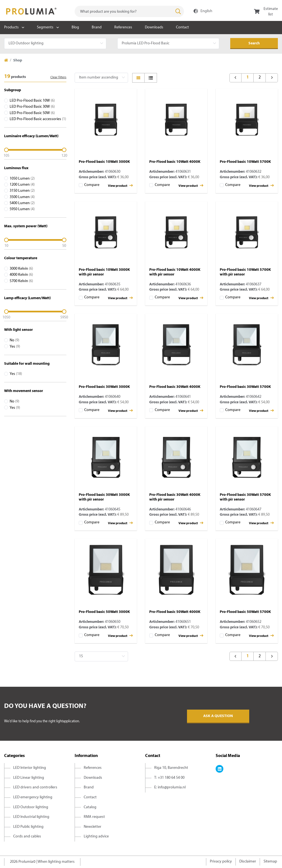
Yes (15, 347)
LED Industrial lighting (31, 817)
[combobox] (129, 11)
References (123, 27)
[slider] (35, 150)
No (14, 340)
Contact (182, 27)
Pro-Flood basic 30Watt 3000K (104, 387)
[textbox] (129, 11)
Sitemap (270, 862)
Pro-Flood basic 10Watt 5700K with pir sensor (245, 272)
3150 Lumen (22, 191)
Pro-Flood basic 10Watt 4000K (175, 162)
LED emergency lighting (33, 797)
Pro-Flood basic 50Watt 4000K (175, 612)
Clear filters (58, 77)
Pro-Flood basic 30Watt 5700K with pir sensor (245, 497)
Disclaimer (248, 862)
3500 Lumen (22, 197)
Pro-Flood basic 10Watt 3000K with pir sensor (104, 272)
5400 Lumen (22, 203)
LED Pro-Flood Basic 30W (32, 107)
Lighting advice (96, 836)
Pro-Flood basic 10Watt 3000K (104, 162)
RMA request (94, 817)
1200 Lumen (22, 185)
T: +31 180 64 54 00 (169, 778)
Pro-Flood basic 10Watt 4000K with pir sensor (175, 272)
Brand (97, 27)
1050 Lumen (22, 179)
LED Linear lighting (29, 778)
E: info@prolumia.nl (170, 787)
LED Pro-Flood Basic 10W (32, 101)
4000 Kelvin (21, 275)
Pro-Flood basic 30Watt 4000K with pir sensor (175, 497)
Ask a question (218, 716)
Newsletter (93, 827)
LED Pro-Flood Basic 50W (32, 113)
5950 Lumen (22, 209)
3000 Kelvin (21, 269)
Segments (45, 27)
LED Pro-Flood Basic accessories (38, 119)
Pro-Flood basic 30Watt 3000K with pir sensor (104, 497)
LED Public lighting (28, 827)
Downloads (154, 27)
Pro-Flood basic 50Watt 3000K (104, 612)
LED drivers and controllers (35, 787)
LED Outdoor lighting (31, 807)
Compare (92, 185)
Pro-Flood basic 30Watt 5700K (245, 387)
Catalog (90, 807)
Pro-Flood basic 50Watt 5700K (245, 612)
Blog (75, 27)
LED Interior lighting (30, 768)
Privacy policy (221, 862)
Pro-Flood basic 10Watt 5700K (245, 162)
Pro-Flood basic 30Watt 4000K (175, 387)
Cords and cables (27, 836)
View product (120, 186)
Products (11, 27)
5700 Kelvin (21, 281)
